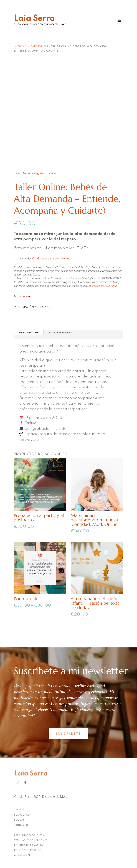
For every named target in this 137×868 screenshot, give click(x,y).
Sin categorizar (37, 46)
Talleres (52, 173)
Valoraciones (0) (62, 333)
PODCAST (20, 820)
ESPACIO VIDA (23, 815)
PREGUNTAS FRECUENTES (29, 836)
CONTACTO (21, 825)
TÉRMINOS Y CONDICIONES (31, 841)
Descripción (29, 333)
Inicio (18, 46)
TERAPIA (19, 810)
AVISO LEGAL (22, 855)
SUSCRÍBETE (68, 733)
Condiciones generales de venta (52, 258)
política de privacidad (105, 286)
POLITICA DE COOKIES (28, 850)
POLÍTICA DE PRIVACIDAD (30, 845)
